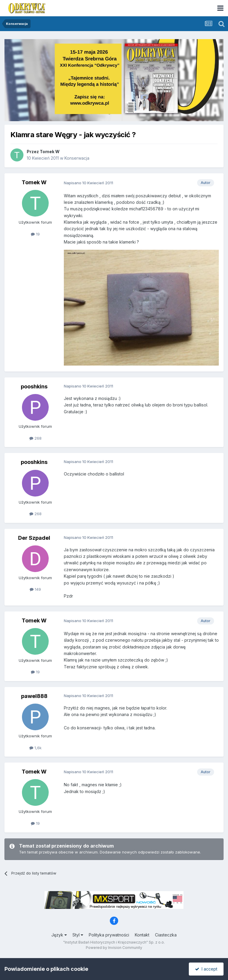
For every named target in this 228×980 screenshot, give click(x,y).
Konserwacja (77, 158)
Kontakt (142, 935)
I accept (206, 969)
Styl (78, 935)
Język (59, 935)
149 (35, 589)
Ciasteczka (166, 935)
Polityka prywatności (109, 935)
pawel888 (34, 696)
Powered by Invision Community (114, 948)
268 (35, 438)
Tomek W (50, 152)
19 (35, 234)
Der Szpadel (34, 538)
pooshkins (34, 386)
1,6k (35, 748)
